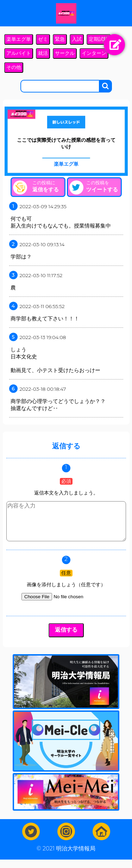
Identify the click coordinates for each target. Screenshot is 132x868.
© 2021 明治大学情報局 (66, 857)
